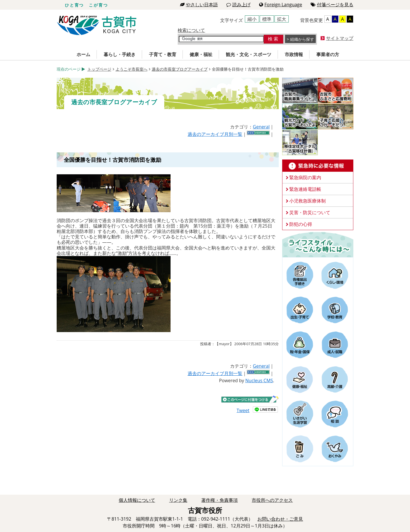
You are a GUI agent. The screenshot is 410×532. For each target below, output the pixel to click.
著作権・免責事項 (220, 500)
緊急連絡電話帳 (305, 189)
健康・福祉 (201, 54)
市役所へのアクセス (272, 500)
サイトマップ (340, 38)
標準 (267, 19)
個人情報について (137, 500)
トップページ (99, 69)
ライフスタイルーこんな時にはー (318, 244)
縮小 (252, 19)
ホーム (83, 54)
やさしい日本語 (199, 5)
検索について (191, 30)
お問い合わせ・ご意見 (280, 519)
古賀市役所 (97, 25)
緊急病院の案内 (305, 177)
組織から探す (302, 39)
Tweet (243, 410)
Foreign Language (281, 5)
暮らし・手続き (120, 54)
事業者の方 (328, 54)
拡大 (282, 19)
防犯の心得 (301, 224)
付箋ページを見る (332, 5)
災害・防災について (310, 212)
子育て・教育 (163, 54)
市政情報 (294, 54)
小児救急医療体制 (307, 201)
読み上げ (238, 5)
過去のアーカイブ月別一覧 (215, 134)
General (261, 127)
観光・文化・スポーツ (249, 54)
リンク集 (178, 500)
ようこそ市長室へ (132, 69)
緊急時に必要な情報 (318, 166)
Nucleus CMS (259, 380)
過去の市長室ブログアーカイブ (180, 69)
